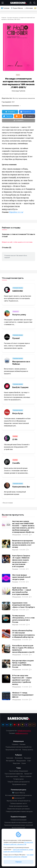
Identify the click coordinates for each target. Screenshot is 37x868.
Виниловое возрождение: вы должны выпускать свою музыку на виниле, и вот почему (23, 544)
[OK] (30, 725)
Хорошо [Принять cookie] (19, 862)
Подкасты (16, 311)
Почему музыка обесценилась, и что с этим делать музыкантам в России (23, 619)
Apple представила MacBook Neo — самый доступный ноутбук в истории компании (22, 591)
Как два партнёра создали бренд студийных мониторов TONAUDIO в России (23, 664)
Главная (4, 18)
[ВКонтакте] (7, 725)
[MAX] (11, 725)
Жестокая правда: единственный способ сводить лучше (21, 577)
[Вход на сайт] (31, 3)
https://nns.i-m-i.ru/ (16, 212)
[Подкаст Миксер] (26, 725)
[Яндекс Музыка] (22, 725)
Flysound (16, 338)
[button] (10, 112)
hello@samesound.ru (24, 731)
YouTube (15, 436)
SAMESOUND (18, 291)
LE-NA (15, 439)
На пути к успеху (19, 315)
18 (29, 625)
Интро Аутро (18, 413)
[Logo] (19, 3)
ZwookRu (16, 463)
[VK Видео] (19, 725)
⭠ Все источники (7, 503)
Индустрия (15, 550)
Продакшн (15, 569)
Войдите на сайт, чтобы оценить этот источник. (17, 242)
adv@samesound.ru (22, 733)
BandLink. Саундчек (20, 387)
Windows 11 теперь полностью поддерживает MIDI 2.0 (23, 695)
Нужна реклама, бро (21, 487)
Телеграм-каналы (18, 288)
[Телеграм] (3, 725)
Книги (18, 75)
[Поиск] (34, 3)
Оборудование (17, 535)
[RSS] (34, 725)
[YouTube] (15, 725)
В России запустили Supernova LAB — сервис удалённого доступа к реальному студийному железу (22, 680)
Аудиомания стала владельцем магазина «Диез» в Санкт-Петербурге (24, 605)
